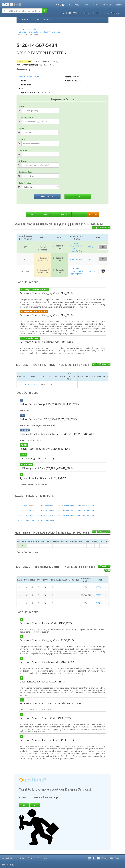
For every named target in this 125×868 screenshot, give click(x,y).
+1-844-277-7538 (71, 13)
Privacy (47, 19)
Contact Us (106, 5)
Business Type (26, 172)
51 (19, 384)
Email (21, 128)
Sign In (86, 13)
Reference (24, 161)
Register (97, 13)
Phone (22, 139)
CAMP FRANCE (77, 259)
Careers (118, 5)
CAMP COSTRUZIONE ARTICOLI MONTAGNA (77, 247)
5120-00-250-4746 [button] (26, 505)
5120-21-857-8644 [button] (86, 516)
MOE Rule (64, 214)
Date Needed (25, 183)
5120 (24, 384)
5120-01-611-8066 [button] (86, 505)
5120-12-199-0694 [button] (86, 510)
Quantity (23, 150)
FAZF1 (91, 259)
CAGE (79, 214)
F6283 (92, 271)
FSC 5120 (34, 77)
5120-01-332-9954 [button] (66, 505)
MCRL (34, 214)
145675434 (33, 384)
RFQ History (74, 5)
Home (86, 5)
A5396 (91, 247)
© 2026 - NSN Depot (111, 858)
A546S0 (24, 445)
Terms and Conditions (30, 19)
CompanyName (26, 117)
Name (22, 107)
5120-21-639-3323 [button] (46, 521)
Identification (49, 214)
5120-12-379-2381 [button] (66, 510)
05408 (23, 455)
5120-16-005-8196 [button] (46, 516)
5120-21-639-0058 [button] (26, 521)
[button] (60, 5)
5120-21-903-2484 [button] (66, 516)
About (95, 5)
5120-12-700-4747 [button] (46, 510)
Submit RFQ (104, 228)
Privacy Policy (8, 865)
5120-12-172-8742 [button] (26, 516)
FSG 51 (22, 77)
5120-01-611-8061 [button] (26, 510)
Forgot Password (112, 13)
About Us (20, 858)
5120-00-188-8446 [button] (46, 505)
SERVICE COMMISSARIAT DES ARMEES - (77, 271)
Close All (93, 214)
